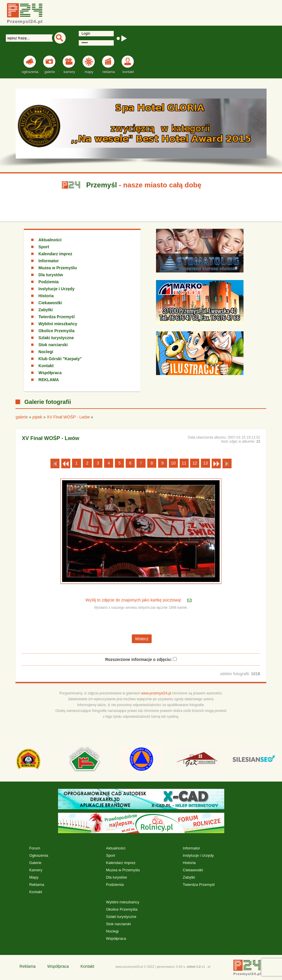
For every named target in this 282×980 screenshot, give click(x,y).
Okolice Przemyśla (57, 331)
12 (195, 463)
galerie (22, 417)
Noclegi (46, 352)
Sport (44, 247)
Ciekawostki (50, 303)
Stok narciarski (53, 345)
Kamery (36, 870)
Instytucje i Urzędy (57, 289)
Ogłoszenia (39, 855)
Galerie (35, 863)
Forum (35, 848)
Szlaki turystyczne (56, 338)
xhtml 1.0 (194, 967)
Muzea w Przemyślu (58, 268)
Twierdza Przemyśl (57, 317)
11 (184, 463)
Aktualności (50, 240)
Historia (46, 296)
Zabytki (46, 310)
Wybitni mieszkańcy (58, 324)
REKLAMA (49, 380)
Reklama (37, 885)
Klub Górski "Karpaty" (60, 359)
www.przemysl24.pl (156, 693)
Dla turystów (51, 275)
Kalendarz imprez (55, 254)
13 (206, 463)
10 (173, 463)
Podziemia (49, 282)
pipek (37, 417)
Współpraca (50, 373)
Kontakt (46, 366)
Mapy (34, 877)
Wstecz (142, 639)
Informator (49, 261)
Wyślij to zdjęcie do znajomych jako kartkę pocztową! (134, 600)
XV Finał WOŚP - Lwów (68, 417)
